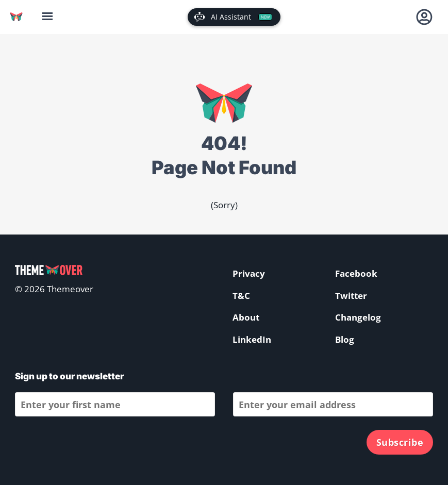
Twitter (351, 296)
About (246, 317)
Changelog (358, 317)
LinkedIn (252, 339)
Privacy (249, 273)
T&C (241, 296)
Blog (345, 339)
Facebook (356, 273)
